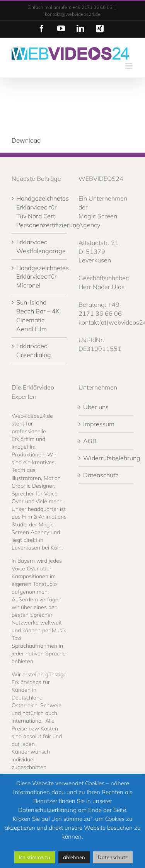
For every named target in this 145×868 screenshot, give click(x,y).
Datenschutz (101, 475)
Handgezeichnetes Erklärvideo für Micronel (40, 277)
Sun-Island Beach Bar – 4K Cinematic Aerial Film (38, 316)
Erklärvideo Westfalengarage (40, 246)
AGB (90, 441)
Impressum (99, 424)
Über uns (96, 407)
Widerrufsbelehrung (107, 458)
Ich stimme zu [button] (35, 857)
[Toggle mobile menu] (129, 66)
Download (26, 140)
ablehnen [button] (74, 857)
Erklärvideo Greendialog (34, 350)
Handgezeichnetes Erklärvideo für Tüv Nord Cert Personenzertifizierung (40, 212)
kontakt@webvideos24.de (73, 14)
